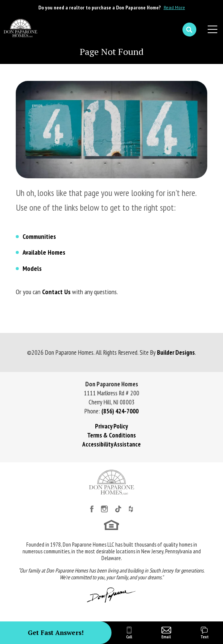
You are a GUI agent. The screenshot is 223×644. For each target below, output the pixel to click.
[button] (189, 30)
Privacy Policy (111, 426)
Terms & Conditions (111, 435)
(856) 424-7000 (120, 411)
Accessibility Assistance (111, 444)
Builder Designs (176, 352)
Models (32, 268)
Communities (39, 236)
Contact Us (56, 292)
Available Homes (44, 252)
